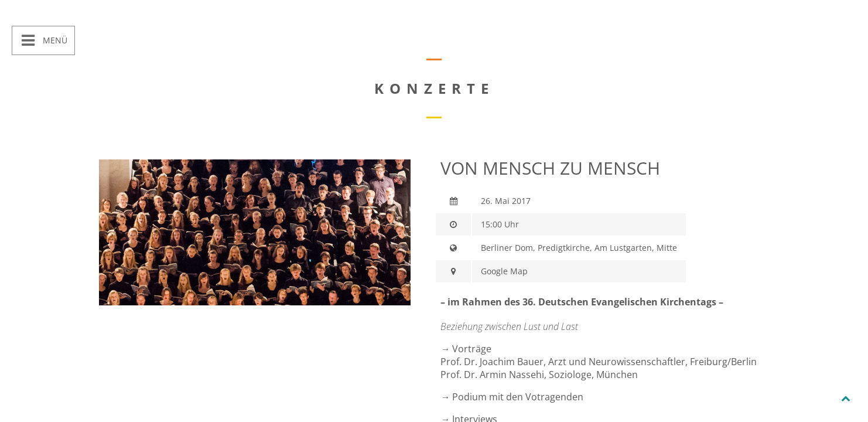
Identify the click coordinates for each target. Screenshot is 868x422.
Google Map (504, 271)
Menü (54, 40)
